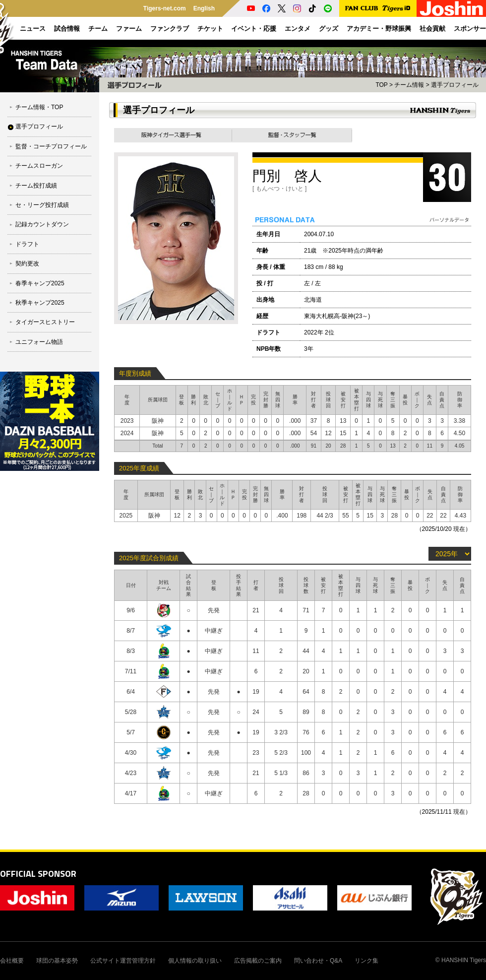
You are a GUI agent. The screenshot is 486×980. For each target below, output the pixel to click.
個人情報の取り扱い (195, 961)
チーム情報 (409, 85)
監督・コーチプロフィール (51, 146)
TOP (381, 85)
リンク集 (366, 961)
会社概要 (12, 961)
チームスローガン (39, 166)
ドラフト (27, 244)
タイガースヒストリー (45, 322)
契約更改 (27, 263)
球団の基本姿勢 (57, 961)
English (204, 8)
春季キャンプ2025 (40, 283)
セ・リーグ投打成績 (42, 205)
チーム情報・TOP (39, 107)
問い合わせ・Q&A (318, 961)
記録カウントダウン (42, 224)
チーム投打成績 (36, 186)
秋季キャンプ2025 (40, 303)
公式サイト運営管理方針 (123, 961)
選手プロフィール (39, 127)
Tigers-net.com (165, 8)
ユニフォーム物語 (39, 342)
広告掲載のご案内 (258, 961)
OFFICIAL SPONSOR (38, 874)
